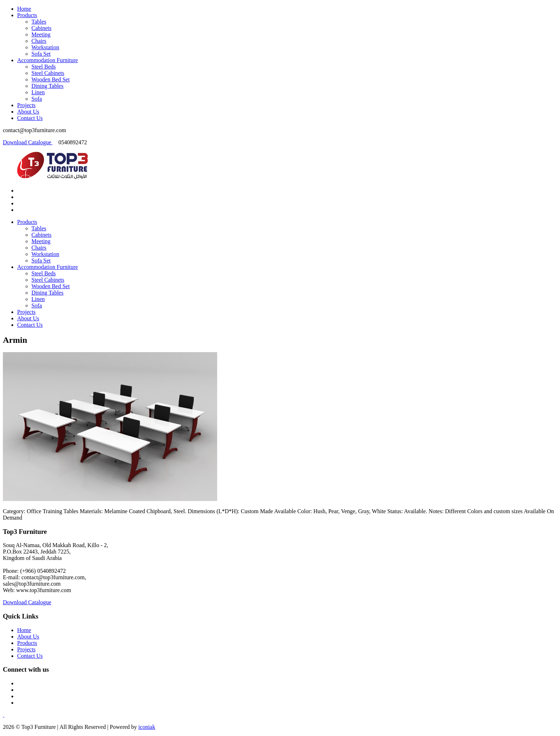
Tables (39, 22)
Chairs (39, 41)
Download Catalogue (28, 142)
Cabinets (41, 28)
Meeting (41, 34)
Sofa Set (41, 54)
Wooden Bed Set (51, 79)
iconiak (147, 727)
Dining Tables (47, 86)
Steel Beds (44, 67)
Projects (26, 105)
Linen (38, 92)
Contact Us (30, 118)
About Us (28, 112)
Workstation (45, 47)
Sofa (37, 99)
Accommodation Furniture (47, 60)
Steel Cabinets (48, 73)
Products (27, 15)
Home (24, 9)
